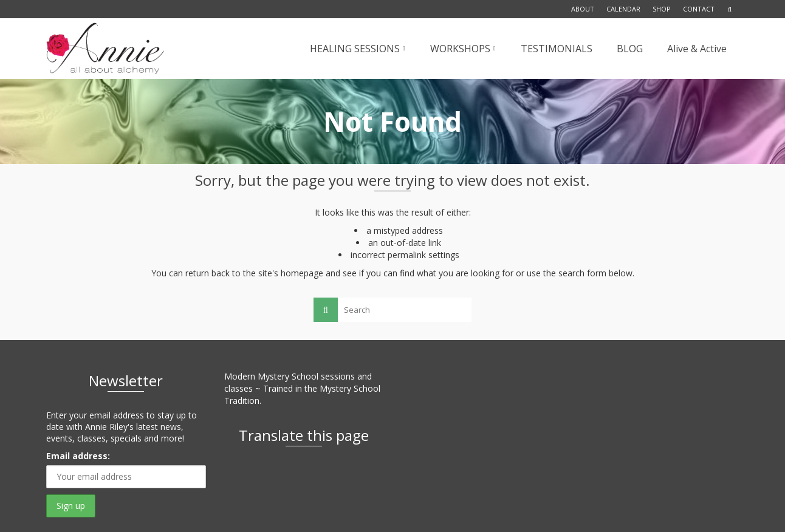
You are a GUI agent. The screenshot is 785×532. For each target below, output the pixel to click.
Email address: (78, 456)
